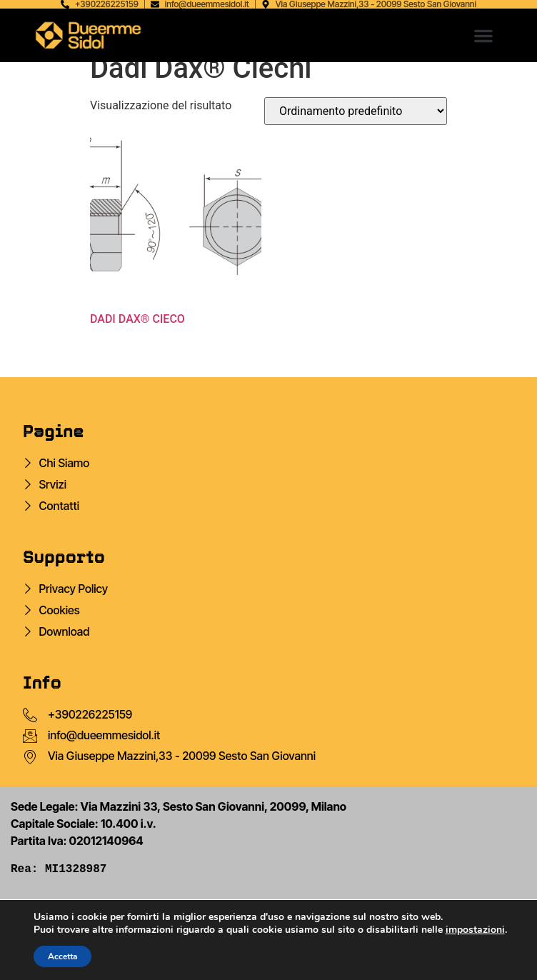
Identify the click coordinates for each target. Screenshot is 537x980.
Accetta (62, 956)
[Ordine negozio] (356, 111)
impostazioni (475, 930)
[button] (483, 36)
